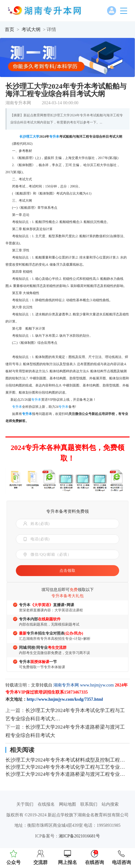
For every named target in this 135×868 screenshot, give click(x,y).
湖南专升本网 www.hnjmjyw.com (83, 685)
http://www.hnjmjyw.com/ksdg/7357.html (65, 699)
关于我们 (25, 804)
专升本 (54, 137)
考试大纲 (31, 29)
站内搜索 (110, 804)
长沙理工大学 (29, 137)
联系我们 (89, 804)
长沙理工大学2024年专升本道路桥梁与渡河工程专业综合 (67, 774)
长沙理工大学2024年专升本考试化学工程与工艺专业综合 (67, 767)
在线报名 (46, 804)
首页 (9, 29)
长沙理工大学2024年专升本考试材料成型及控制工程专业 (67, 760)
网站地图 (67, 804)
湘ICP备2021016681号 (79, 836)
